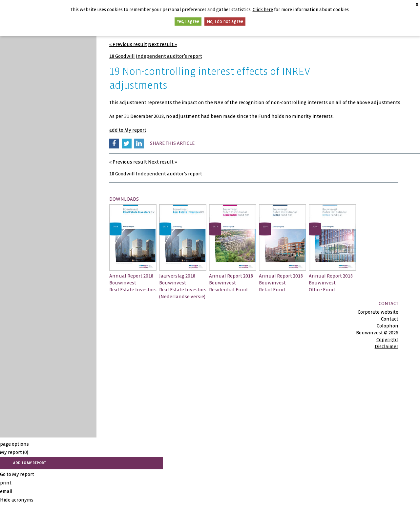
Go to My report (17, 474)
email (6, 491)
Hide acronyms (17, 500)
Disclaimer (387, 347)
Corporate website (378, 312)
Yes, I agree (188, 22)
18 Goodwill (122, 56)
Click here (263, 10)
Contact (390, 319)
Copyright (387, 340)
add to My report (128, 130)
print (6, 483)
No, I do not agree (225, 22)
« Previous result (128, 44)
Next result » (162, 44)
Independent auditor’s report (169, 56)
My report (14, 452)
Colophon (388, 326)
